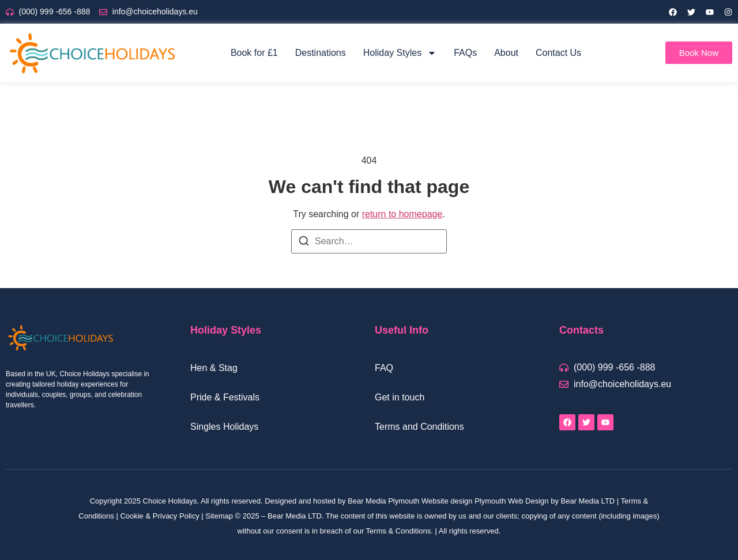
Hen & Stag (214, 368)
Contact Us (558, 53)
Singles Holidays (224, 427)
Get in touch (400, 397)
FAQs (465, 53)
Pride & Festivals (225, 397)
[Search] (304, 243)
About (506, 53)
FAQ (384, 368)
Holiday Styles (400, 53)
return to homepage (402, 214)
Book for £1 (254, 53)
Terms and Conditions (419, 427)
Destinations (321, 53)
